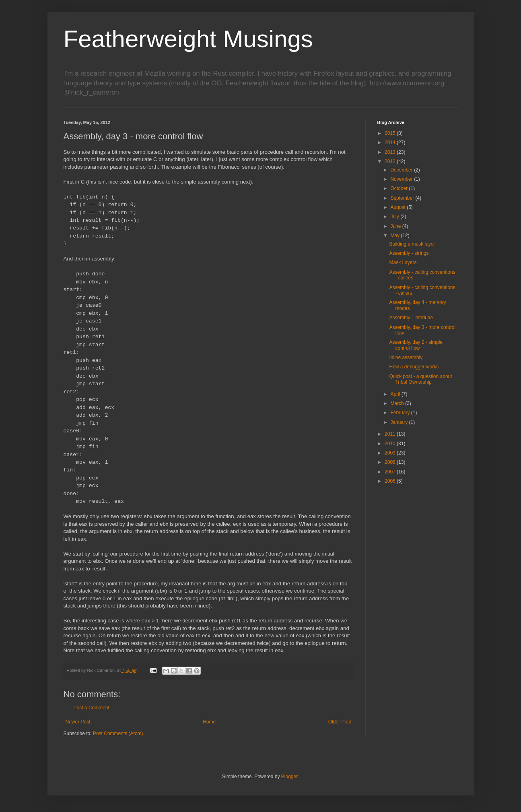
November (402, 179)
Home (209, 722)
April (396, 394)
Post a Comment (92, 708)
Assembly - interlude (411, 318)
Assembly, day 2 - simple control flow (416, 345)
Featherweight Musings (188, 39)
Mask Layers (403, 262)
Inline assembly (406, 357)
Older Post (340, 722)
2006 (391, 481)
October (400, 188)
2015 (391, 133)
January (400, 422)
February (401, 413)
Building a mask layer (412, 244)
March (398, 403)
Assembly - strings (409, 253)
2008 (391, 462)
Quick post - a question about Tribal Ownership (420, 379)
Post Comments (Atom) (118, 733)
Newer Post (78, 722)
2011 (391, 434)
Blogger (289, 777)
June (396, 226)
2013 (391, 152)
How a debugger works (414, 367)
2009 (391, 453)
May (395, 236)
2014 (391, 143)
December (402, 170)
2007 (391, 472)
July (395, 217)
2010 (391, 444)
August (398, 207)
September (403, 198)
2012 (391, 161)
